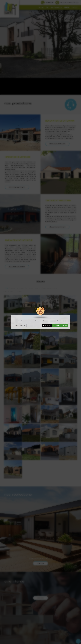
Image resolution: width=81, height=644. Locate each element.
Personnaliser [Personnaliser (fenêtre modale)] (47, 325)
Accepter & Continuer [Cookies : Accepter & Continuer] (60, 325)
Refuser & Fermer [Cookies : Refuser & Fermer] (20, 326)
